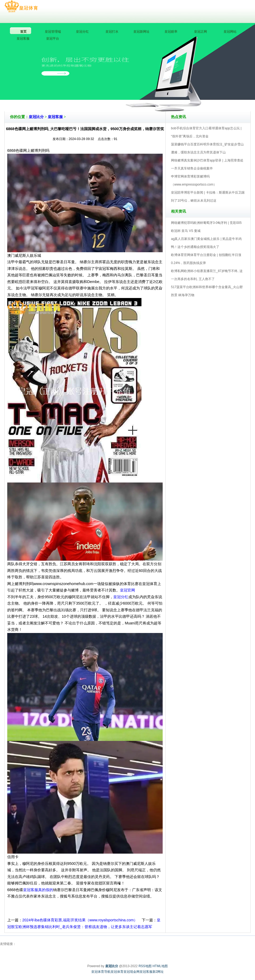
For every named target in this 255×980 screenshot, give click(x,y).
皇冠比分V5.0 (151, 96)
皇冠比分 (36, 117)
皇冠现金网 (132, 972)
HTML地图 (160, 966)
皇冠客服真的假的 (38, 890)
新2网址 (158, 972)
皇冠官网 (127, 590)
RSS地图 (145, 966)
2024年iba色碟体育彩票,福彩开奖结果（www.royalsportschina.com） (80, 920)
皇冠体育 (117, 972)
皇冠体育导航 (101, 972)
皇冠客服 (55, 117)
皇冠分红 (121, 597)
